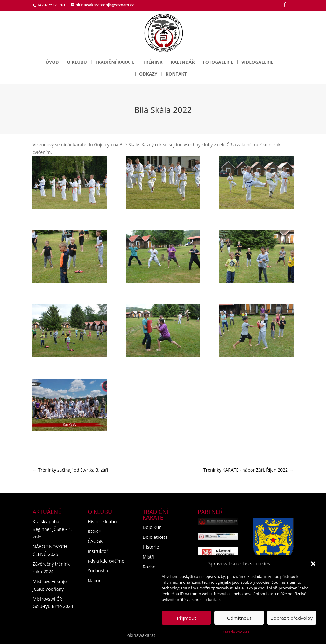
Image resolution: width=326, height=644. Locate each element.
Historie (151, 547)
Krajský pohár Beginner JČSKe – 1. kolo (52, 529)
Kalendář (183, 62)
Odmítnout (239, 618)
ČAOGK (95, 541)
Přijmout (187, 618)
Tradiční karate (115, 62)
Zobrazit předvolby (292, 618)
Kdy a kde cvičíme (106, 561)
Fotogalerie (218, 62)
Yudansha (98, 571)
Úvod (52, 62)
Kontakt (176, 74)
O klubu (77, 62)
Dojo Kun (152, 527)
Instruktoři (99, 551)
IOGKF (94, 531)
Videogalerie (257, 62)
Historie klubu (102, 521)
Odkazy (148, 74)
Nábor (94, 580)
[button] (313, 564)
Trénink (153, 62)
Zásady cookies (236, 632)
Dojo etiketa (155, 537)
